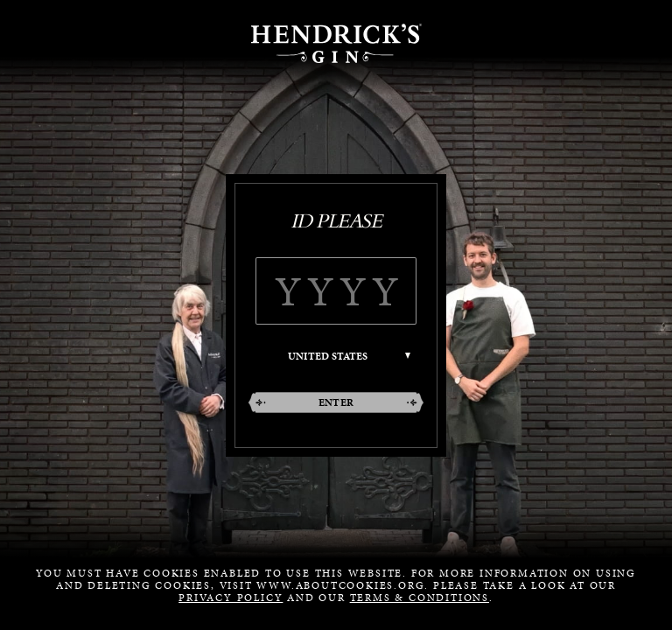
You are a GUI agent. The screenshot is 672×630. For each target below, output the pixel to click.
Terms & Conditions (420, 598)
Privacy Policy (231, 598)
